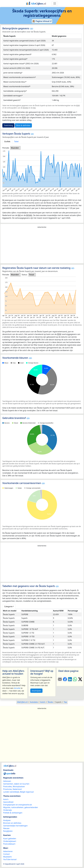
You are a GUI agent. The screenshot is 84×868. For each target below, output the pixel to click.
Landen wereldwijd (11, 792)
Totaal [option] (31, 275)
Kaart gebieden (10, 839)
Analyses (7, 820)
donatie (17, 688)
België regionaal (27, 792)
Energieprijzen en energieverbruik (18, 805)
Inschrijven (36, 691)
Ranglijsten (8, 831)
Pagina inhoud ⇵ (42, 21)
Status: (24, 275)
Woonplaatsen (19, 786)
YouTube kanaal (10, 859)
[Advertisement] (42, 246)
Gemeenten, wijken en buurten (16, 784)
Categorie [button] (8, 606)
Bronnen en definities (12, 823)
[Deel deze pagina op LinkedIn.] (70, 679)
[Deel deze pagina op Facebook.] (65, 679)
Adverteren (8, 851)
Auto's (6, 799)
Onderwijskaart (10, 841)
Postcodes (8, 786)
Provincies (7, 789)
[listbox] (15, 148)
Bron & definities (23, 125)
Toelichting (8, 125)
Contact (6, 854)
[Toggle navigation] (55, 3)
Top (65, 702)
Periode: (6, 148)
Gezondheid (8, 802)
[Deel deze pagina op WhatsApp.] (75, 679)
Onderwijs (7, 810)
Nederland (17, 789)
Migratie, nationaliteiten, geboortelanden (21, 807)
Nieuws (6, 828)
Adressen (7, 781)
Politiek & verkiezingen (13, 813)
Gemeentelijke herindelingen (15, 826)
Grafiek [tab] (7, 141)
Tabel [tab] (16, 141)
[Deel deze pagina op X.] (80, 679)
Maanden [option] (15, 148)
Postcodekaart (9, 844)
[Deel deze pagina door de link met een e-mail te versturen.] (60, 679)
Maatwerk (7, 857)
